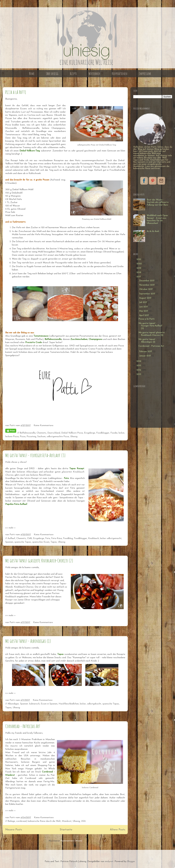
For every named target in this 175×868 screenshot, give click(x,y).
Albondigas (32, 472)
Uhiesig (74, 437)
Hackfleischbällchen (69, 704)
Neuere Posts (14, 830)
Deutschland (54, 433)
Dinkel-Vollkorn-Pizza (72, 433)
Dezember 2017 (147, 281)
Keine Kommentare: (44, 425)
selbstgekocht (94, 704)
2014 (139, 370)
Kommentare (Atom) (71, 841)
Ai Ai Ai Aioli (153, 231)
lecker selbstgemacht (111, 538)
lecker (122, 433)
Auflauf (11, 538)
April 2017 (144, 315)
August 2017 (146, 298)
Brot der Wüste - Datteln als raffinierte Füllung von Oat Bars (158, 202)
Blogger (131, 861)
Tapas (54, 542)
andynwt (109, 861)
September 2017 (147, 294)
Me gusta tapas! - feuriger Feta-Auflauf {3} (35, 455)
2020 (140, 264)
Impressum (145, 74)
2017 (139, 277)
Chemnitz (41, 433)
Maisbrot (67, 821)
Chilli (29, 538)
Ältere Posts (118, 830)
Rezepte (73, 74)
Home (32, 74)
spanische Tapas (23, 542)
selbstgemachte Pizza (58, 437)
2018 (139, 272)
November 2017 (147, 285)
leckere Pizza (12, 437)
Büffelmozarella (28, 433)
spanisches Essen (41, 542)
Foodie (114, 433)
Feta (48, 538)
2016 (139, 361)
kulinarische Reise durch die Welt (44, 821)
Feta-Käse (57, 538)
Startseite (66, 830)
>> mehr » (10, 528)
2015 (139, 366)
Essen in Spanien (49, 704)
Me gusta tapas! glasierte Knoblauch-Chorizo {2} (39, 561)
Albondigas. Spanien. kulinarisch (24, 704)
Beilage (11, 821)
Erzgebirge (90, 433)
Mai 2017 (144, 311)
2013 (139, 374)
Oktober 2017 (146, 289)
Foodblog (68, 538)
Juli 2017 (143, 302)
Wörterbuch (94, 74)
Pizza (23, 437)
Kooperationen (120, 74)
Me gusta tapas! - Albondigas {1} (28, 641)
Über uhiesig (52, 74)
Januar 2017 (145, 356)
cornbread (21, 821)
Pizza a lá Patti (16, 92)
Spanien (9, 542)
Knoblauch (94, 538)
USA (83, 821)
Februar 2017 (146, 352)
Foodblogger (103, 433)
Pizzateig (31, 437)
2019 (139, 268)
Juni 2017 (144, 307)
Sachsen (41, 437)
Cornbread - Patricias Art (23, 726)
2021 (139, 259)
